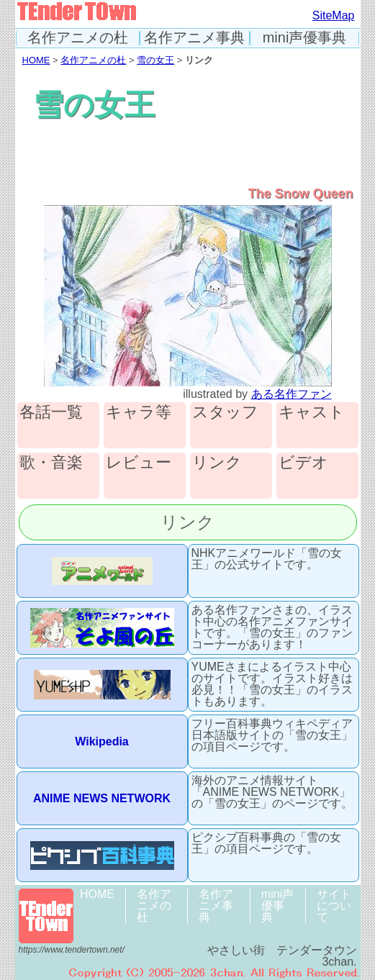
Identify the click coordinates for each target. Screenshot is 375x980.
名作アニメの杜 (78, 38)
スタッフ (225, 413)
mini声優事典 (305, 38)
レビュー (139, 463)
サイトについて (334, 906)
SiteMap (334, 15)
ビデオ (303, 463)
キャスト (312, 413)
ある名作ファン (292, 394)
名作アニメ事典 (194, 38)
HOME (36, 60)
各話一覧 (51, 413)
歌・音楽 (51, 463)
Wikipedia (102, 741)
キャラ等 (139, 413)
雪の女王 (155, 60)
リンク (217, 463)
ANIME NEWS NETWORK (102, 798)
